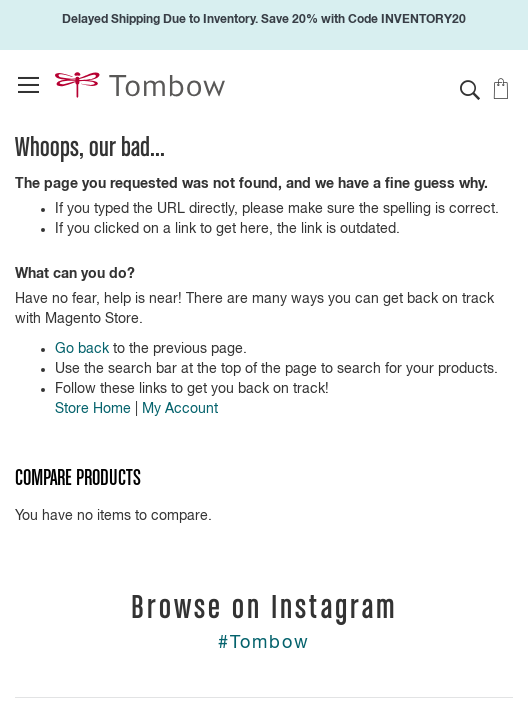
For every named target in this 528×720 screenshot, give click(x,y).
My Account (180, 409)
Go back (82, 349)
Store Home (93, 409)
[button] (470, 90)
